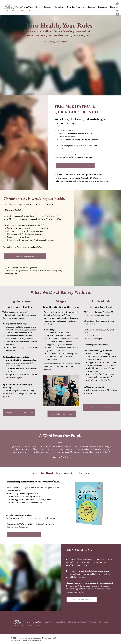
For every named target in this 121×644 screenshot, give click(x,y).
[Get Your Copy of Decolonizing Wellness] (24, 535)
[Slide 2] (61, 461)
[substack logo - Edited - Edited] (117, 14)
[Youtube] (117, 11)
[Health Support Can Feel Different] (102, 408)
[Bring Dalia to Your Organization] (19, 412)
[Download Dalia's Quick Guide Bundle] (75, 166)
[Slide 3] (63, 461)
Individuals (101, 301)
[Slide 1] (58, 461)
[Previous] (13, 448)
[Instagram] (117, 4)
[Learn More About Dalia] (25, 256)
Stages (61, 301)
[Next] (108, 448)
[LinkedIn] (117, 7)
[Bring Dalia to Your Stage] (62, 414)
